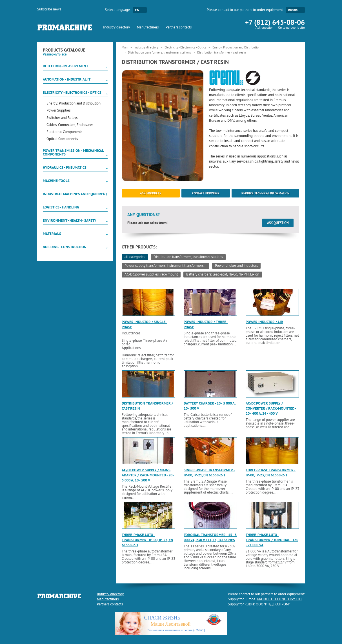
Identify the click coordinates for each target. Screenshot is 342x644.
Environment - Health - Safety (70, 220)
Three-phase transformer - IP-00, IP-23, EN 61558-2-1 (271, 473)
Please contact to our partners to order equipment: (245, 10)
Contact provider (206, 193)
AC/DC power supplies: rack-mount (151, 275)
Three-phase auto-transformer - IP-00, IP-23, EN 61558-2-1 (147, 540)
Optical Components (62, 139)
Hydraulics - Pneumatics (65, 167)
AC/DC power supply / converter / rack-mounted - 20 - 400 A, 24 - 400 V (271, 408)
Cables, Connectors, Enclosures (70, 125)
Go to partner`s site (291, 28)
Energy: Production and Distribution (74, 104)
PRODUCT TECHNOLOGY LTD (279, 599)
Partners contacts (179, 28)
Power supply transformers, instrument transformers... (166, 266)
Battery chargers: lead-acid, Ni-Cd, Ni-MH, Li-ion (223, 275)
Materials (52, 234)
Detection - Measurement (65, 66)
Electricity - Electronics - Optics (72, 93)
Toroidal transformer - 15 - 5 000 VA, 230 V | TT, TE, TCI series (210, 537)
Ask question (265, 28)
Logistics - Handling (61, 207)
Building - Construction (65, 247)
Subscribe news (49, 10)
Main (125, 48)
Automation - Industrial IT (67, 79)
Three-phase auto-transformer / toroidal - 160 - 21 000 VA (272, 540)
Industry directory (116, 28)
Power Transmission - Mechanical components (73, 152)
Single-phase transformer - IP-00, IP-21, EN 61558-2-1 (209, 473)
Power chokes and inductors (236, 266)
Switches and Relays (62, 118)
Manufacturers (148, 28)
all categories (135, 257)
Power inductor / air (264, 322)
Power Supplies (58, 111)
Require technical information (265, 193)
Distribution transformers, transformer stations (159, 53)
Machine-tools (56, 181)
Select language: (118, 10)
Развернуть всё (55, 55)
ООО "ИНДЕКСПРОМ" (273, 605)
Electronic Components (64, 132)
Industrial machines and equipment (75, 194)
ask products (151, 193)
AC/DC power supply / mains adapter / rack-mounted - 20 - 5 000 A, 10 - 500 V (148, 475)
